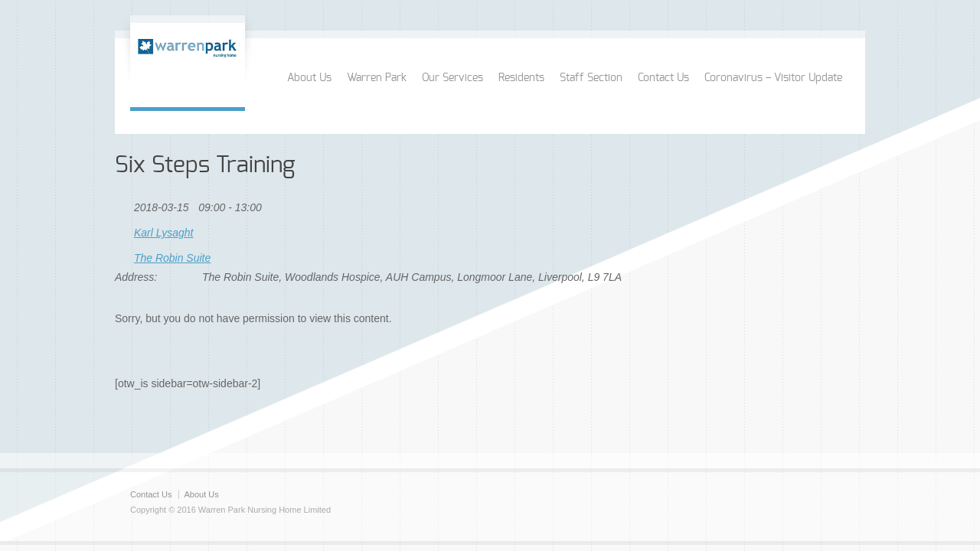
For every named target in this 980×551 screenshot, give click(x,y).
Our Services (452, 78)
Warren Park (377, 78)
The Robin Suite (172, 258)
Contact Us (663, 78)
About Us (309, 78)
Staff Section (591, 78)
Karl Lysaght (164, 233)
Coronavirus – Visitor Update (773, 78)
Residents (521, 78)
